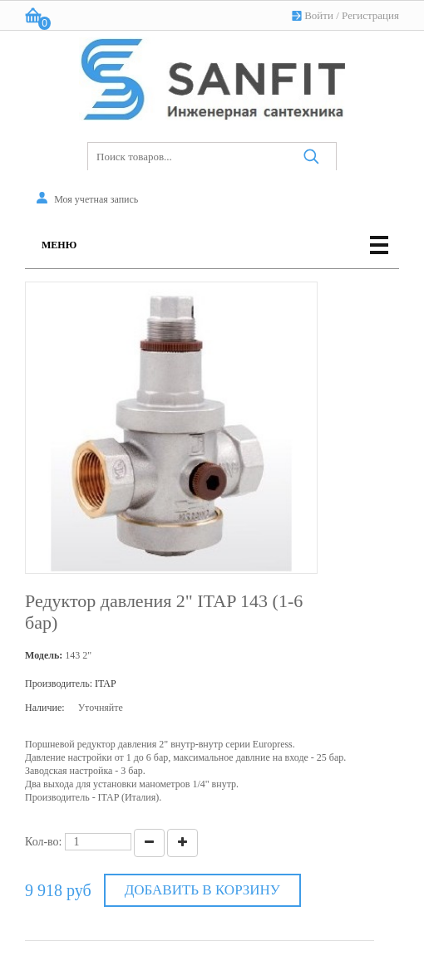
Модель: (44, 655)
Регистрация (370, 15)
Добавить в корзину (202, 890)
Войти (319, 15)
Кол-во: (44, 842)
